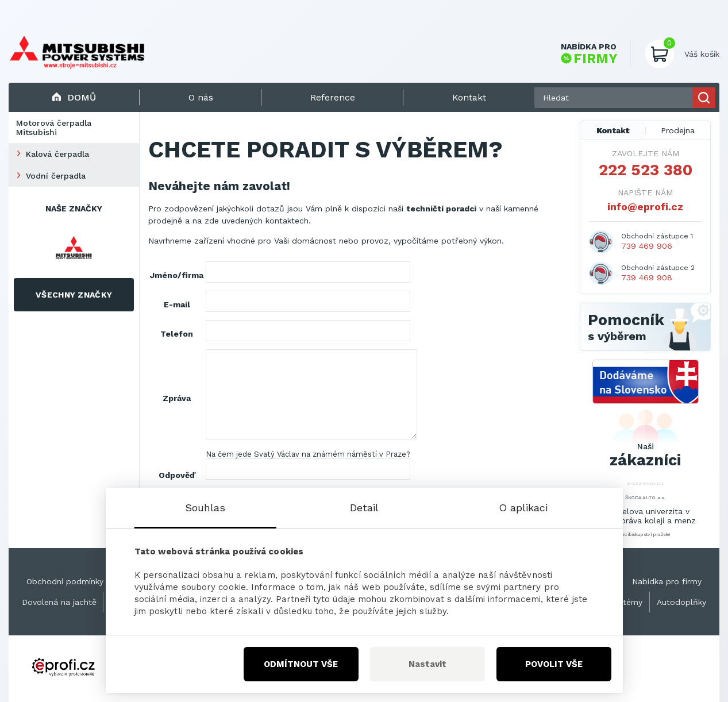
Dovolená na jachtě (59, 602)
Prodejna (678, 130)
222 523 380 (646, 170)
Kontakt (613, 130)
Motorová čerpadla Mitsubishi (54, 128)
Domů (74, 97)
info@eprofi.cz (645, 207)
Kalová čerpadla (57, 154)
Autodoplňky (681, 602)
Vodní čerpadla (56, 176)
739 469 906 (647, 246)
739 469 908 (647, 277)
